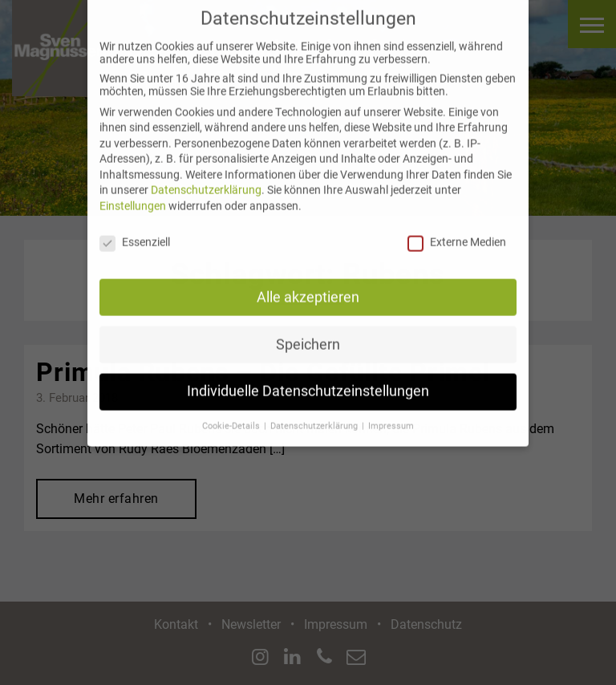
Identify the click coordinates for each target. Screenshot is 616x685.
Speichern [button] (308, 334)
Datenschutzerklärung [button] (315, 417)
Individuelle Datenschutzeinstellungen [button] (308, 382)
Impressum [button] (391, 417)
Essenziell (135, 233)
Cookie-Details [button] (232, 417)
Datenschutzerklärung (206, 180)
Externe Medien (457, 233)
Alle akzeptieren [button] (308, 287)
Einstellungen (133, 197)
